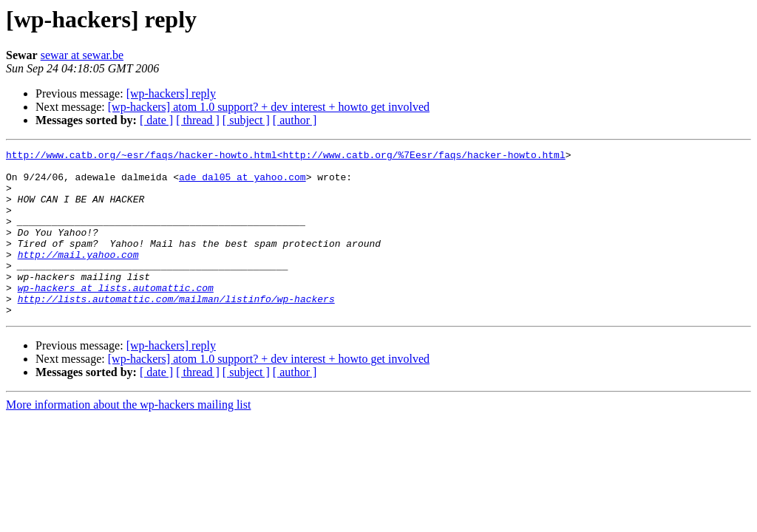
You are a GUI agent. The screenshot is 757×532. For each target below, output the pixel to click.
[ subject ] (246, 120)
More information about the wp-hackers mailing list (128, 438)
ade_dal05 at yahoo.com (242, 183)
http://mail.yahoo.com (78, 276)
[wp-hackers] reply (171, 93)
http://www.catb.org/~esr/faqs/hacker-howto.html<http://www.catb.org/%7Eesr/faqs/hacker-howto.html (286, 157)
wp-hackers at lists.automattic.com (116, 316)
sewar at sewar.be (82, 55)
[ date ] (156, 120)
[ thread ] (198, 120)
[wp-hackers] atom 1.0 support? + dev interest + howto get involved (269, 107)
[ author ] (295, 120)
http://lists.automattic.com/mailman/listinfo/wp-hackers (176, 330)
